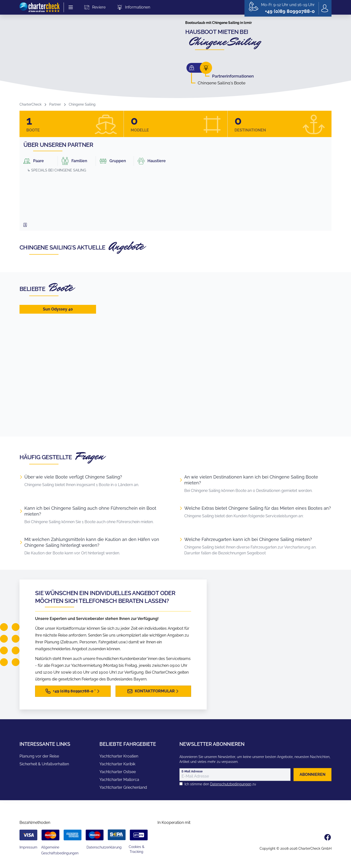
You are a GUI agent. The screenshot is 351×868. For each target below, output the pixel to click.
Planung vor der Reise (39, 756)
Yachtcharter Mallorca (119, 780)
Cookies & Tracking (136, 849)
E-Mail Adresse (192, 771)
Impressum (28, 847)
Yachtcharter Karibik (117, 764)
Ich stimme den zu (220, 784)
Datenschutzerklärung (104, 847)
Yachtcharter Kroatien (119, 756)
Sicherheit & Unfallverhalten (44, 764)
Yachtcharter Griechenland (123, 787)
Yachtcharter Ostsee (118, 772)
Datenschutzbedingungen (231, 784)
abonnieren (312, 774)
